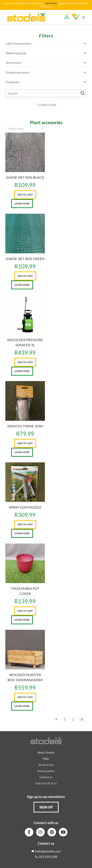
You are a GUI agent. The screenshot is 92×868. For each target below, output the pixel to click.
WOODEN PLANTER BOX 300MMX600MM (25, 677)
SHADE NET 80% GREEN (25, 259)
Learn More (22, 203)
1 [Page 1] (65, 719)
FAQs (46, 759)
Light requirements (46, 43)
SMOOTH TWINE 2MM (25, 426)
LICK (62, 3)
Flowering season (46, 72)
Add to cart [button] (25, 195)
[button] (46, 807)
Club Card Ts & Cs (46, 783)
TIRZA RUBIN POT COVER (25, 591)
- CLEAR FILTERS (46, 105)
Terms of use (46, 765)
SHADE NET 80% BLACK (25, 177)
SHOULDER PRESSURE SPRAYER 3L (25, 342)
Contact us (46, 777)
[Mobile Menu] (83, 17)
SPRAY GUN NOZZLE (25, 507)
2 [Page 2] (73, 719)
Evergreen (46, 82)
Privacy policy (46, 771)
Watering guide (46, 53)
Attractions (46, 63)
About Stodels (46, 752)
